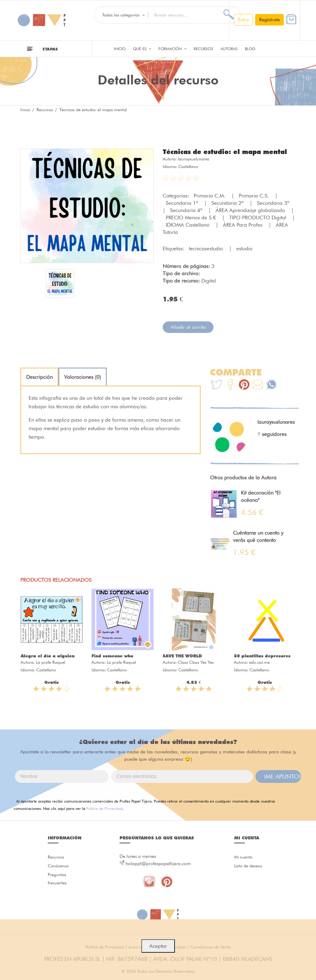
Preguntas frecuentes (58, 881)
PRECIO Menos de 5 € (192, 217)
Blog (250, 49)
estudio (244, 248)
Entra (243, 20)
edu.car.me (259, 662)
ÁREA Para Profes (243, 224)
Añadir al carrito (188, 327)
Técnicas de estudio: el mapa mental (228, 152)
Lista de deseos (250, 867)
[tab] (39, 377)
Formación (172, 49)
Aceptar (158, 946)
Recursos (203, 49)
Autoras (229, 49)
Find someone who (112, 656)
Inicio (120, 49)
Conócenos (59, 867)
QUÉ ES (142, 49)
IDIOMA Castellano (188, 224)
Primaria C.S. (255, 195)
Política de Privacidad (104, 808)
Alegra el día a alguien (48, 656)
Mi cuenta (244, 857)
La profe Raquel (50, 662)
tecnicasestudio (207, 248)
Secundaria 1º (183, 203)
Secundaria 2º (228, 203)
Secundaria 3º (274, 203)
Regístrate (269, 20)
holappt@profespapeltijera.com (158, 863)
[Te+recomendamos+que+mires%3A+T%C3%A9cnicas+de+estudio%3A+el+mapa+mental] (230, 385)
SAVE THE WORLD (182, 656)
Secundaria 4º (187, 210)
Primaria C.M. (210, 195)
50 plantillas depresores (262, 656)
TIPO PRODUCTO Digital (259, 217)
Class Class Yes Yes (196, 662)
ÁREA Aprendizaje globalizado (251, 210)
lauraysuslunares (194, 159)
